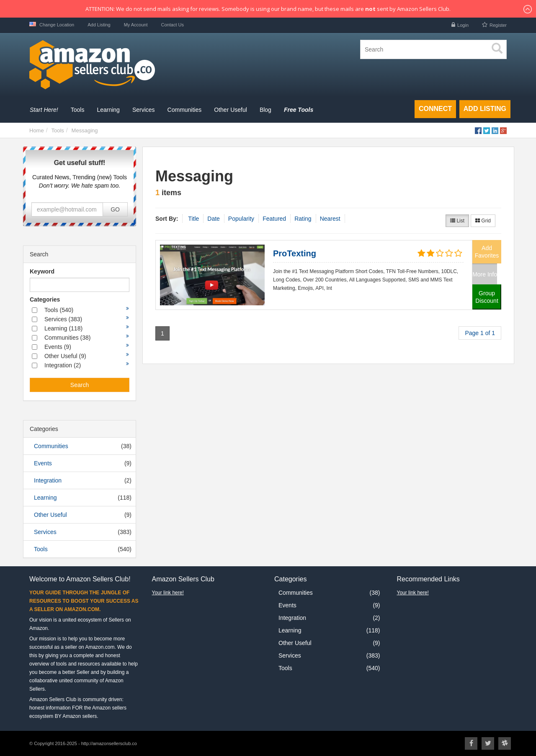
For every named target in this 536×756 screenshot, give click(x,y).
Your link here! (168, 593)
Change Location (52, 25)
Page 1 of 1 (480, 333)
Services (45, 532)
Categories (45, 299)
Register (498, 25)
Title (193, 219)
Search (80, 385)
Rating (303, 219)
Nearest (330, 219)
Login (463, 25)
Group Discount (487, 297)
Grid (483, 221)
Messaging (85, 130)
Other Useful (50, 515)
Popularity (241, 219)
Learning (45, 498)
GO (115, 209)
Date (214, 219)
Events (43, 463)
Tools (57, 130)
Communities (51, 446)
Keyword (42, 271)
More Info (485, 274)
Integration (48, 480)
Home (37, 130)
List (457, 221)
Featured (274, 219)
